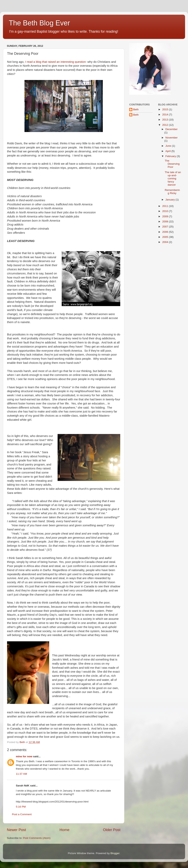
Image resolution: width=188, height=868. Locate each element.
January (171, 200)
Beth (136, 109)
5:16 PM (21, 807)
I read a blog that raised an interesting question (55, 62)
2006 (165, 232)
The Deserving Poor (172, 164)
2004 (165, 242)
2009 (165, 216)
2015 (165, 109)
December (172, 129)
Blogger (115, 853)
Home (64, 830)
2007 (165, 227)
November (172, 138)
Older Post (112, 830)
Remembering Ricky (172, 192)
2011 (165, 206)
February (171, 156)
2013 (165, 120)
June (169, 146)
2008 (165, 221)
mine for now (24, 756)
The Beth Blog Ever (39, 23)
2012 (165, 125)
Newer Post (16, 830)
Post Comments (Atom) (37, 838)
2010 (165, 211)
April (169, 151)
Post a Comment (22, 814)
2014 (165, 115)
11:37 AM (21, 774)
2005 (165, 237)
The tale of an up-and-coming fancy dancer (173, 179)
